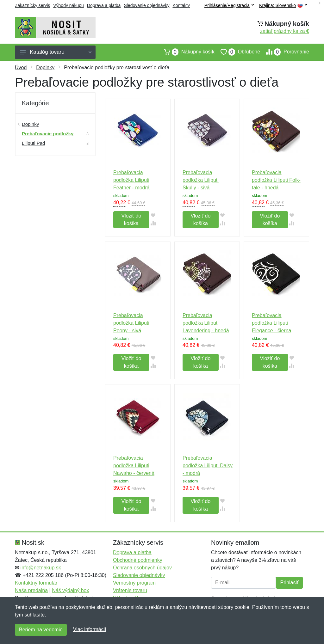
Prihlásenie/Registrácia (229, 5)
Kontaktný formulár (36, 583)
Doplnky (45, 67)
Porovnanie (285, 52)
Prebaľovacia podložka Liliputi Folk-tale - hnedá (276, 180)
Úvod (21, 67)
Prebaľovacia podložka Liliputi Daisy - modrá (208, 466)
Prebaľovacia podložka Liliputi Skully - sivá (201, 180)
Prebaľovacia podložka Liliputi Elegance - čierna (272, 323)
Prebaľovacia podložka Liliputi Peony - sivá (131, 323)
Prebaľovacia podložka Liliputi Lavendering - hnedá (206, 323)
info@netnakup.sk (40, 568)
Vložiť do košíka (131, 220)
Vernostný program (134, 583)
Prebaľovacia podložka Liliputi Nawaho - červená (134, 466)
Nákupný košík (186, 52)
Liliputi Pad (33, 143)
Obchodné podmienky (138, 560)
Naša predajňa (31, 590)
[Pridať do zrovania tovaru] (153, 223)
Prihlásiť (289, 583)
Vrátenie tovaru (130, 590)
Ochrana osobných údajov (142, 568)
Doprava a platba (104, 5)
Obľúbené (237, 52)
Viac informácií (90, 629)
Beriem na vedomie (41, 630)
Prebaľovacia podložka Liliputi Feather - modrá (131, 180)
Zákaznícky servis (32, 5)
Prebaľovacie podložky (48, 134)
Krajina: (283, 6)
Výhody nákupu (69, 5)
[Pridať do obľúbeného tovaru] (153, 215)
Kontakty (181, 5)
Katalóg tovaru (56, 52)
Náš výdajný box (70, 590)
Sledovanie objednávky (146, 5)
